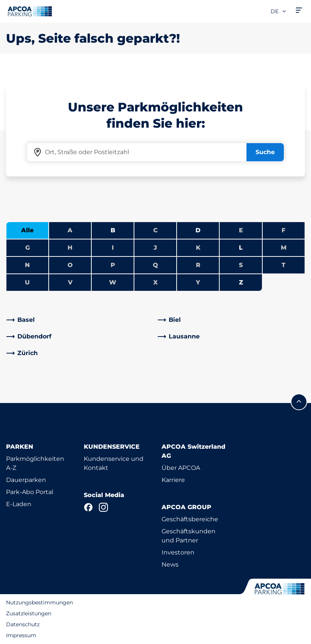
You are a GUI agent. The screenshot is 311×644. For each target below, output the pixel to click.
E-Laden (19, 504)
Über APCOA (181, 468)
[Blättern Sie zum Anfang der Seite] (299, 402)
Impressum (21, 635)
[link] (80, 320)
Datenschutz (23, 624)
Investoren (178, 552)
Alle (27, 230)
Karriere (173, 480)
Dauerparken (26, 480)
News (170, 564)
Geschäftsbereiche (190, 519)
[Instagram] (103, 507)
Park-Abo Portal (30, 492)
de (279, 11)
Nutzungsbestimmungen (39, 602)
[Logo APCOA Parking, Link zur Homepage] (30, 11)
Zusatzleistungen (29, 613)
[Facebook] (88, 507)
